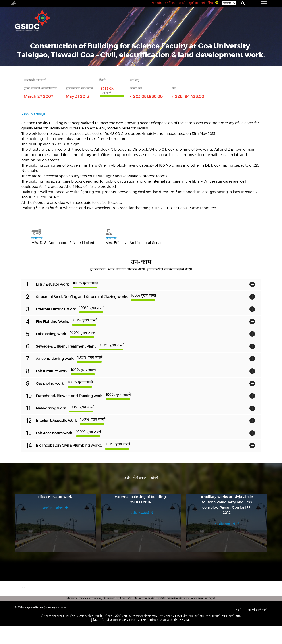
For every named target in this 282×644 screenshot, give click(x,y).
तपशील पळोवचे (53, 508)
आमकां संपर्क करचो (258, 628)
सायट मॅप (238, 628)
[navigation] (258, 3)
